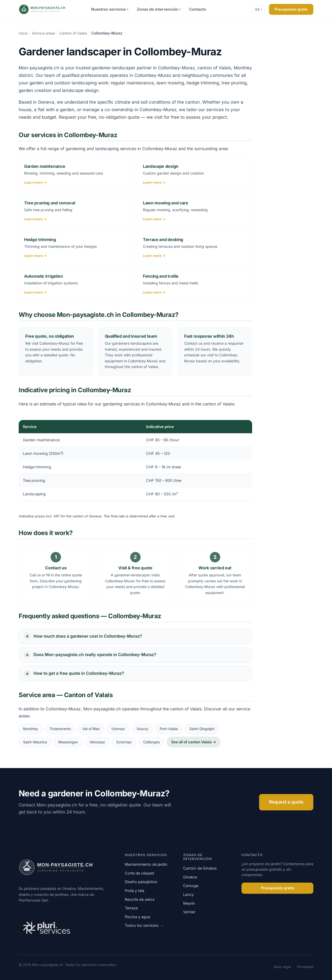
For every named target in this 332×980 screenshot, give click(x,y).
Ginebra (190, 877)
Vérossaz (97, 742)
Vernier (189, 912)
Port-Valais (169, 729)
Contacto (198, 9)
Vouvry (142, 729)
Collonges (151, 742)
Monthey (31, 729)
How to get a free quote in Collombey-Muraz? (79, 673)
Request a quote (286, 802)
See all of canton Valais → (194, 742)
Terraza (131, 908)
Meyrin (189, 903)
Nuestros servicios (110, 9)
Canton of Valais (73, 33)
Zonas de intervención (159, 9)
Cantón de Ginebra (200, 868)
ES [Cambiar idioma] (259, 9)
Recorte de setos (140, 899)
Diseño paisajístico (141, 882)
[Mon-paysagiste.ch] (49, 9)
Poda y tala (134, 891)
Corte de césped (139, 873)
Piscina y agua (137, 917)
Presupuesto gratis (291, 9)
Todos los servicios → (144, 925)
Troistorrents (60, 729)
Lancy (188, 894)
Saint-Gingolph (202, 729)
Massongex (68, 742)
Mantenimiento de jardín (146, 864)
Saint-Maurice (35, 742)
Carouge (191, 886)
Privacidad (305, 967)
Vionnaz (118, 729)
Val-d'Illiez (91, 729)
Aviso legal (282, 967)
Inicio (23, 33)
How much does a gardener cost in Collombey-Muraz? (88, 636)
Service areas (43, 33)
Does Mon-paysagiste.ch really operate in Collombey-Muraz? (95, 655)
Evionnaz (124, 742)
